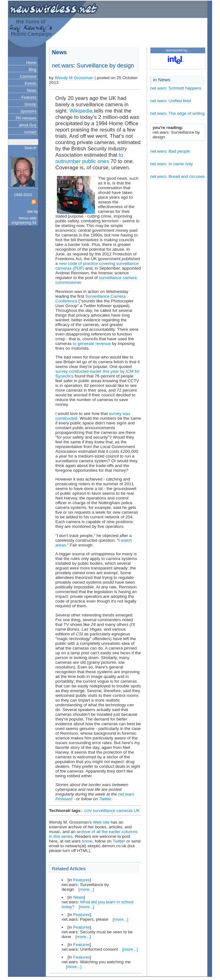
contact (30, 132)
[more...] (86, 889)
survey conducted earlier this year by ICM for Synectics (98, 374)
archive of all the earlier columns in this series (93, 834)
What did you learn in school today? (98, 904)
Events (31, 84)
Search (30, 148)
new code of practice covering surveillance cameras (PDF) (97, 266)
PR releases (26, 118)
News (32, 90)
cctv (88, 811)
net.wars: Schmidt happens (176, 88)
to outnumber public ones (89, 158)
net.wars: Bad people (170, 151)
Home (31, 63)
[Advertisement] (130, 33)
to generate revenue (92, 344)
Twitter (105, 799)
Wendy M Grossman (74, 78)
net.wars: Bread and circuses (177, 176)
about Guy (28, 125)
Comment (28, 77)
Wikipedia (81, 111)
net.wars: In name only (171, 164)
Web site (101, 822)
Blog (33, 70)
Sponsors (28, 111)
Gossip (31, 104)
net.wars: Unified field (170, 101)
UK (137, 811)
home (87, 841)
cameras (125, 811)
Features (29, 97)
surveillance (104, 811)
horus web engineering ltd (24, 220)
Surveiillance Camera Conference (91, 299)
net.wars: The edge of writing (177, 113)
